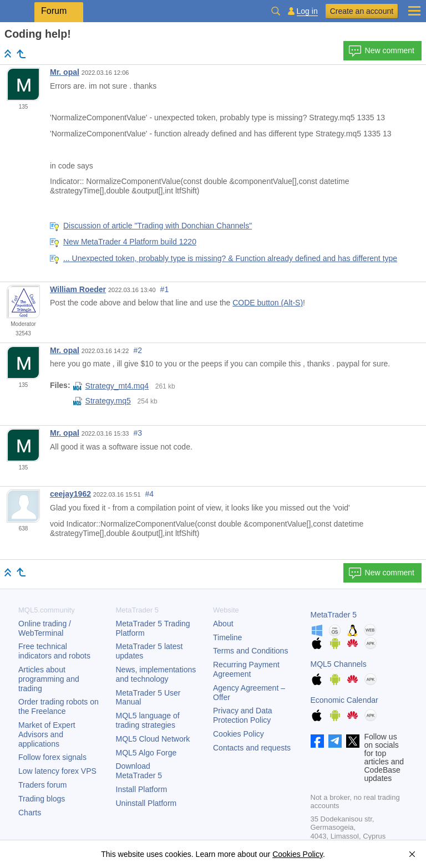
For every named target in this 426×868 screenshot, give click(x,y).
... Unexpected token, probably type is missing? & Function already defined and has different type (230, 258)
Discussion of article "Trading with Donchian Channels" (158, 226)
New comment (381, 51)
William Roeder (78, 289)
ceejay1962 (70, 494)
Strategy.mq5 (102, 401)
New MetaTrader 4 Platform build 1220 (130, 242)
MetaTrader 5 (334, 615)
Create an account (362, 11)
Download (139, 771)
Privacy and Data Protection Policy (243, 715)
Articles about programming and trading (49, 679)
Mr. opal (65, 72)
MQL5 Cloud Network (153, 739)
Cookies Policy (239, 734)
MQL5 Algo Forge (146, 753)
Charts (30, 813)
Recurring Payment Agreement (246, 669)
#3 (138, 433)
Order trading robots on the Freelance (59, 706)
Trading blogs (42, 799)
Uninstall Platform (146, 803)
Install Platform (142, 789)
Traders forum (42, 785)
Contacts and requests (252, 748)
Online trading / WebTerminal (45, 628)
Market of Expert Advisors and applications (47, 734)
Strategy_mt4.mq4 (111, 386)
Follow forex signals (52, 757)
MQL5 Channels (339, 664)
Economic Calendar (344, 700)
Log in (307, 11)
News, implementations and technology (156, 674)
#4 (150, 494)
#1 (165, 289)
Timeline (227, 637)
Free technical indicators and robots (54, 651)
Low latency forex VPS (57, 771)
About (223, 624)
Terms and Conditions (250, 651)
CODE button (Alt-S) (268, 303)
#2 (138, 350)
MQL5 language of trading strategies (148, 720)
